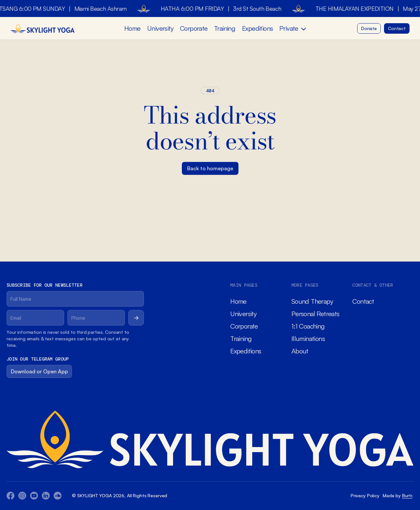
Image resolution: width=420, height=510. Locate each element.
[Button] (369, 28)
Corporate (194, 28)
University (160, 28)
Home (132, 28)
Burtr (407, 495)
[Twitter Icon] (46, 496)
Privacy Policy (365, 495)
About (300, 351)
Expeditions (257, 28)
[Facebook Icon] (10, 496)
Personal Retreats (315, 314)
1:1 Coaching (308, 326)
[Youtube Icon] (22, 496)
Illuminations (308, 339)
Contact (363, 301)
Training (225, 28)
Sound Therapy (312, 301)
